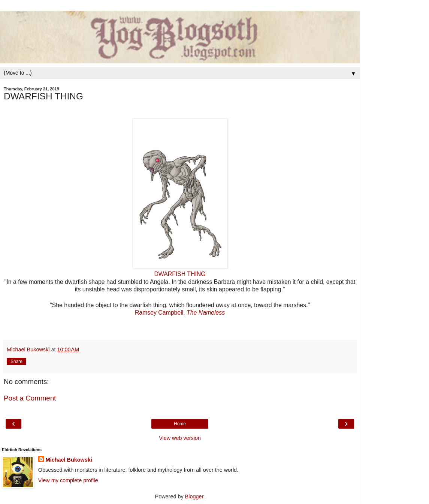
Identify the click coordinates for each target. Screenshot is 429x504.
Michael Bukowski (69, 460)
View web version (180, 438)
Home (180, 424)
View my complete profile (68, 480)
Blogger (194, 496)
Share (16, 361)
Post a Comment (30, 398)
